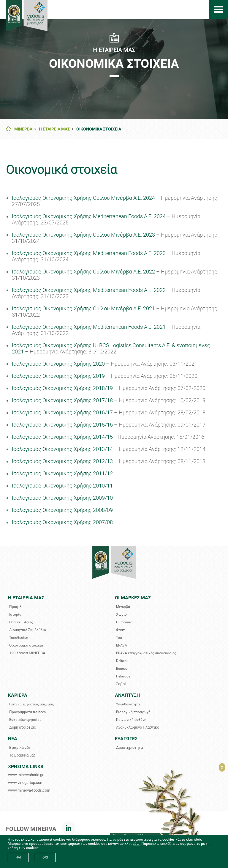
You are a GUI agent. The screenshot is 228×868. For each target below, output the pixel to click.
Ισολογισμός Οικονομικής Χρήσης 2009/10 (62, 498)
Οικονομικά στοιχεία (26, 645)
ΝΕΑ (13, 739)
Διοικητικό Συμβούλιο (28, 630)
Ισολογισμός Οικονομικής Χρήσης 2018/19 (62, 388)
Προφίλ (15, 607)
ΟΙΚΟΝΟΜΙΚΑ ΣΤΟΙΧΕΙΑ (99, 129)
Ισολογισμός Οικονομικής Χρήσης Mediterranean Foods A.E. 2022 (89, 290)
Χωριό (121, 614)
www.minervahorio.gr (26, 775)
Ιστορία (15, 614)
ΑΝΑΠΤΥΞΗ (127, 695)
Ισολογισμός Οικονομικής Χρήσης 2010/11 (62, 486)
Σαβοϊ (121, 684)
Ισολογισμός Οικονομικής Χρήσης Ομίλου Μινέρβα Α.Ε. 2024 (83, 198)
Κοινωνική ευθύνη (131, 720)
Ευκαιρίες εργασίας (25, 720)
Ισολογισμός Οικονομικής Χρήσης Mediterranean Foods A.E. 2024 (89, 216)
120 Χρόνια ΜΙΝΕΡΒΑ (27, 653)
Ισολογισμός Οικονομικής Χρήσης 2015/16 (62, 425)
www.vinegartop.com (26, 783)
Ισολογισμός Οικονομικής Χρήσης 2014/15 (62, 437)
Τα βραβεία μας (22, 755)
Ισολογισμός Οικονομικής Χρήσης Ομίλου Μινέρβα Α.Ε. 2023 (83, 235)
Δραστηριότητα (129, 747)
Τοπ (119, 638)
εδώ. (198, 839)
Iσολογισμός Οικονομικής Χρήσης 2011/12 (62, 473)
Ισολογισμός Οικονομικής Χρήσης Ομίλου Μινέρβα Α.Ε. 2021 (83, 308)
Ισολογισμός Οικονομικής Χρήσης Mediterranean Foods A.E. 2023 (89, 253)
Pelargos (123, 676)
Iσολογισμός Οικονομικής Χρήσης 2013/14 (62, 449)
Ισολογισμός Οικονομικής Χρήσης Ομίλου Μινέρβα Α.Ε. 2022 (83, 272)
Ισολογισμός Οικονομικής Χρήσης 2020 (58, 364)
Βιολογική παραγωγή (133, 712)
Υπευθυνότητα (128, 704)
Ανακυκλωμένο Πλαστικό (138, 727)
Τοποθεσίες (19, 638)
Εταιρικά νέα (20, 748)
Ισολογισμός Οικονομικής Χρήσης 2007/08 (62, 522)
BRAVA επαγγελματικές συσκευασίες (146, 653)
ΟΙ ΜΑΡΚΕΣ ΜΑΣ (133, 598)
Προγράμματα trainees (27, 712)
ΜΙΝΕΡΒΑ (23, 129)
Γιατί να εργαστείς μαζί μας (31, 704)
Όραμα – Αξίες (21, 622)
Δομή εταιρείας (23, 727)
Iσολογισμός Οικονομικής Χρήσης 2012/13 (62, 461)
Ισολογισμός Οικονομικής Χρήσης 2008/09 (62, 510)
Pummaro (124, 622)
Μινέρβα (123, 607)
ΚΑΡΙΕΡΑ (18, 695)
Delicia (121, 661)
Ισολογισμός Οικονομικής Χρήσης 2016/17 (62, 412)
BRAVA (122, 645)
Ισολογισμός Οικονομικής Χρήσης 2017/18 (62, 400)
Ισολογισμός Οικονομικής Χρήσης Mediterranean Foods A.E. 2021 (89, 327)
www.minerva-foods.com (29, 790)
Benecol (122, 669)
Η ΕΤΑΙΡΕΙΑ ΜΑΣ (54, 129)
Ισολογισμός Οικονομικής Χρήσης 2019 (58, 376)
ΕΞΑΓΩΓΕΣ (126, 739)
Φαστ (120, 630)
